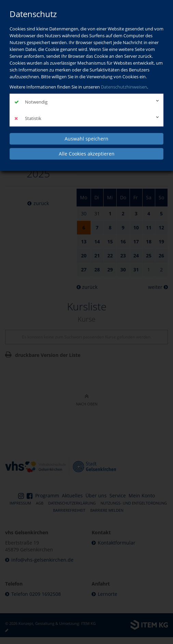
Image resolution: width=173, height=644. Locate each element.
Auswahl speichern (86, 139)
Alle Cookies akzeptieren (87, 154)
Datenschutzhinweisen (124, 87)
